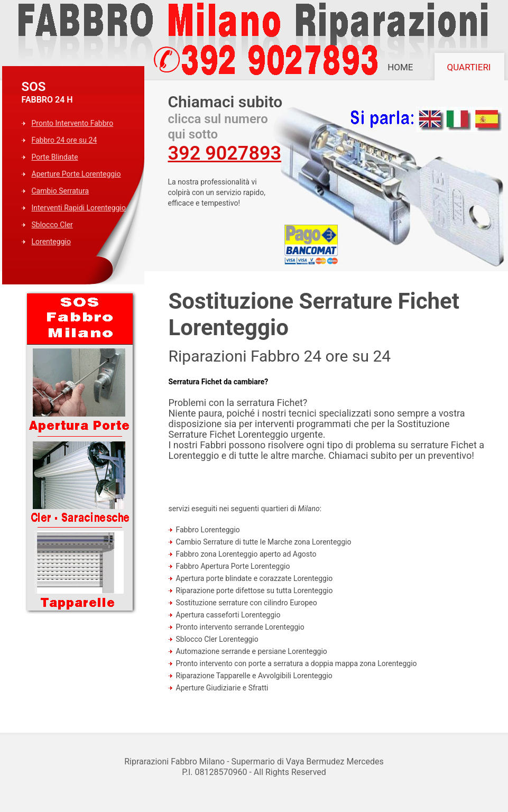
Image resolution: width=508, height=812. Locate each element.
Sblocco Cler (52, 225)
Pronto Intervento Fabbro (73, 123)
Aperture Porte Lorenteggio (76, 174)
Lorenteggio (51, 242)
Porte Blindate (55, 157)
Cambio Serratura (61, 191)
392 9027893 (225, 153)
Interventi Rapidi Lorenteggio (79, 208)
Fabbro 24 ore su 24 (64, 140)
